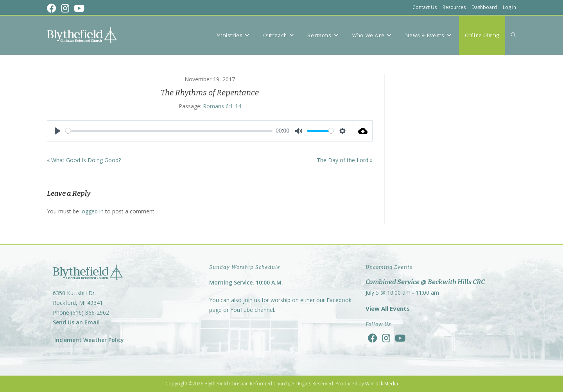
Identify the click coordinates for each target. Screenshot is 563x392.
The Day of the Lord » (345, 160)
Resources (454, 7)
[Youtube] (400, 338)
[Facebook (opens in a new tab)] (53, 8)
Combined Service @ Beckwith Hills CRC (425, 282)
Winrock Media (382, 384)
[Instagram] (386, 338)
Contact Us (425, 7)
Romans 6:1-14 (222, 106)
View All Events (388, 308)
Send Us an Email (76, 322)
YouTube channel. (253, 310)
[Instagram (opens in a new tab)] (65, 8)
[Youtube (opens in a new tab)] (79, 8)
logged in (92, 211)
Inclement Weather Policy (88, 340)
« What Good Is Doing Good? (84, 160)
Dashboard (484, 7)
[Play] (57, 131)
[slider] (169, 131)
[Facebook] (373, 338)
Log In (509, 7)
